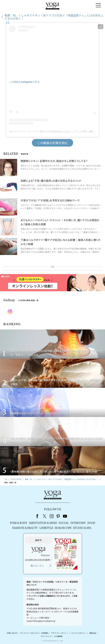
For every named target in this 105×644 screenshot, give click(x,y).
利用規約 (45, 633)
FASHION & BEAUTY (25, 528)
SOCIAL (64, 523)
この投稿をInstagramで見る (24, 82)
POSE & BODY (19, 523)
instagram (52, 516)
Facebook (38, 516)
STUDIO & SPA (82, 528)
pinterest (58, 516)
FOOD (91, 523)
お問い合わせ (12, 633)
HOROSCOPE (63, 528)
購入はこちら (37, 566)
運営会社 (93, 633)
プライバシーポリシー (60, 633)
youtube (65, 516)
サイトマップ (46, 636)
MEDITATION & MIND (43, 523)
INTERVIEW (78, 523)
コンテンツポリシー (79, 633)
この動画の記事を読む (52, 143)
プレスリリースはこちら (29, 633)
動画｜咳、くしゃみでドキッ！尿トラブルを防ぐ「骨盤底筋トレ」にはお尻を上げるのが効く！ (54, 17)
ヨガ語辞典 (58, 636)
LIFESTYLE (46, 528)
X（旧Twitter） (45, 516)
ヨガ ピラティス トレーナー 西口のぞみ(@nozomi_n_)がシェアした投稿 (48, 131)
